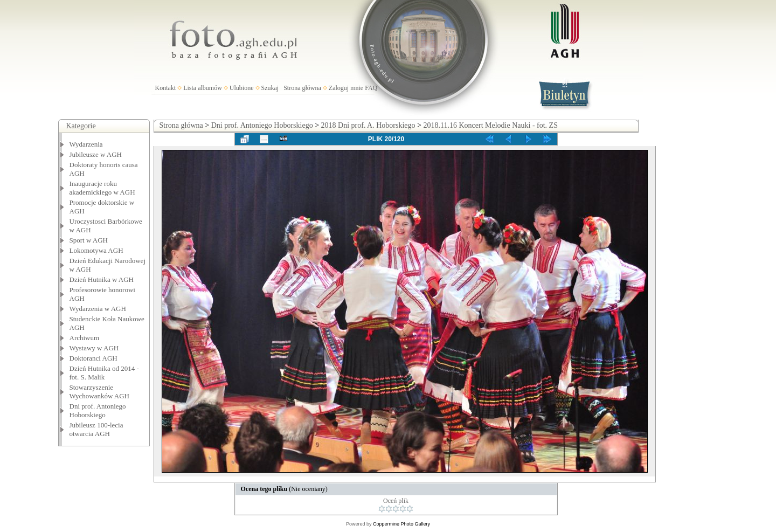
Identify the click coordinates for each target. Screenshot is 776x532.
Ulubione (242, 88)
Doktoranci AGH (93, 358)
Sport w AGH (89, 240)
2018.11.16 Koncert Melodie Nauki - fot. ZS (490, 125)
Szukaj (270, 88)
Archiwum (85, 338)
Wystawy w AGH (94, 348)
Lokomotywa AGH (96, 250)
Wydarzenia (86, 144)
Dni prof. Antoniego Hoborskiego (98, 410)
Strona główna (302, 88)
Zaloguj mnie (346, 88)
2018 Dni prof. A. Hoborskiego (368, 125)
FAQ (371, 88)
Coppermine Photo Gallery (401, 524)
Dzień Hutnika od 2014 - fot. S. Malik (104, 373)
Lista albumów (203, 88)
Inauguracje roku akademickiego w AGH (102, 188)
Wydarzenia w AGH (98, 309)
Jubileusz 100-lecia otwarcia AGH (96, 429)
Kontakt (166, 88)
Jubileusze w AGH (96, 154)
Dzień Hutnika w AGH (102, 279)
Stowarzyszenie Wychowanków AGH (100, 392)
